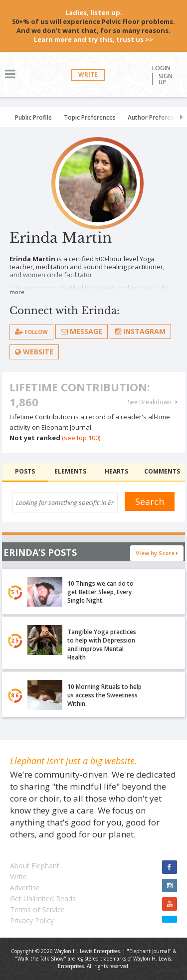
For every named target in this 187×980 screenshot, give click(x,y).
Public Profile (33, 117)
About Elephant (35, 866)
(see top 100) (81, 438)
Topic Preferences (90, 117)
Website (34, 352)
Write (88, 75)
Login (161, 68)
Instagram (140, 331)
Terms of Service (37, 909)
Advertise (25, 888)
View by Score (157, 553)
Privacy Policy (32, 920)
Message (82, 331)
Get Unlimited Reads (43, 898)
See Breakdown (153, 402)
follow (31, 332)
